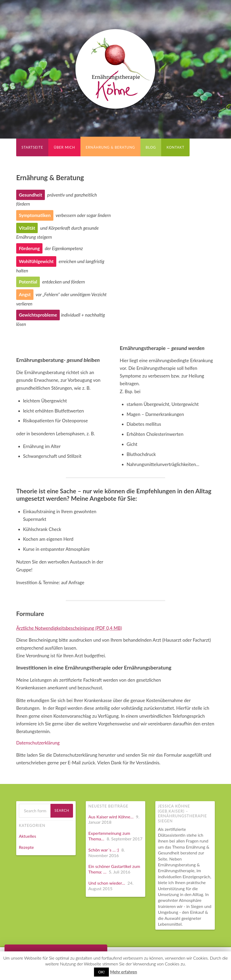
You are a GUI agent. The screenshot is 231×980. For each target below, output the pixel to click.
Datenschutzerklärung (38, 743)
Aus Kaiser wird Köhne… (111, 817)
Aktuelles (27, 836)
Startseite (32, 147)
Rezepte (26, 847)
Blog (151, 147)
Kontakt (175, 147)
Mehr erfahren (124, 972)
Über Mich (64, 147)
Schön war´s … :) (104, 850)
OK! (101, 972)
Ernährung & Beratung (110, 147)
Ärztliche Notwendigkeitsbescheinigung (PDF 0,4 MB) (70, 628)
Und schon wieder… (107, 883)
